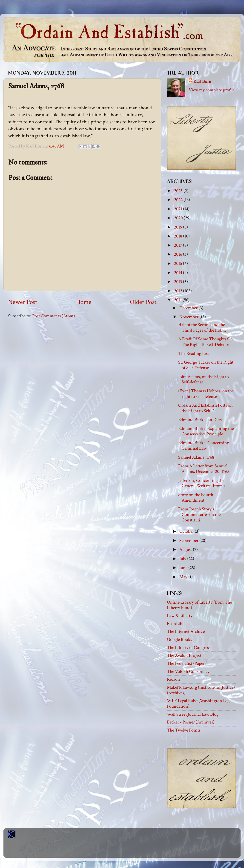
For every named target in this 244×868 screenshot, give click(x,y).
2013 (179, 282)
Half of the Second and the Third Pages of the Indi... (202, 327)
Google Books (179, 639)
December (189, 308)
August (186, 550)
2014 (179, 273)
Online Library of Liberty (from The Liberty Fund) (199, 605)
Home (84, 302)
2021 (179, 209)
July (183, 559)
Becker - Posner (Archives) (191, 722)
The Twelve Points (184, 730)
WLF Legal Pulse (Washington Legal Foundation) (200, 703)
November (189, 317)
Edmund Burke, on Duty (200, 420)
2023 (179, 191)
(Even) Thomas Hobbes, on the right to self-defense (206, 394)
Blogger (132, 850)
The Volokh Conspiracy (188, 671)
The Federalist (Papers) (187, 663)
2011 (178, 300)
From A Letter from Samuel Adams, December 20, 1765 (204, 469)
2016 (179, 254)
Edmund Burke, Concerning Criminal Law (204, 446)
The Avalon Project (184, 655)
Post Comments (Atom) (54, 316)
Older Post (143, 302)
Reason (173, 679)
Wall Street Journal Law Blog (193, 714)
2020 (179, 218)
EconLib (175, 624)
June (184, 568)
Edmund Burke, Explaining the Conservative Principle (206, 431)
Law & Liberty (180, 616)
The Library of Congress (189, 648)
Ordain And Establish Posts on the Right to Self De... (205, 408)
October (187, 531)
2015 (179, 263)
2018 (179, 236)
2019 (179, 227)
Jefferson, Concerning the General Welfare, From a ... (204, 483)
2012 (179, 291)
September (189, 541)
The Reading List (194, 353)
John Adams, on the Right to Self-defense (203, 379)
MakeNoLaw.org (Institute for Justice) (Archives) (201, 690)
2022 (179, 200)
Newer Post (23, 302)
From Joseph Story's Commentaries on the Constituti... (199, 515)
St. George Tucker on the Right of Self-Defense (206, 365)
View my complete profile (212, 90)
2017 (179, 245)
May (184, 577)
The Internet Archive (186, 631)
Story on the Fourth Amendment (196, 498)
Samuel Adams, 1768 (196, 457)
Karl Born (202, 81)
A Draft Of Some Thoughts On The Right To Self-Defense (206, 342)
